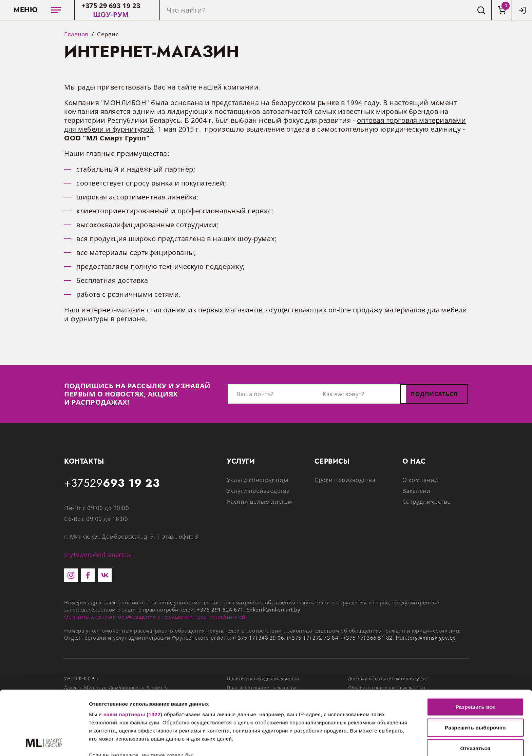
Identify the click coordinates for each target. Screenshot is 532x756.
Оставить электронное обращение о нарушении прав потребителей (155, 617)
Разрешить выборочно (475, 668)
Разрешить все (475, 647)
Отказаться (476, 688)
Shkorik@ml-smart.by (274, 609)
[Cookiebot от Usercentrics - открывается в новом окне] (44, 743)
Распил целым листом (260, 501)
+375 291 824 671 (220, 609)
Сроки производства (345, 480)
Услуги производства (258, 491)
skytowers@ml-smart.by (98, 554)
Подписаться (434, 394)
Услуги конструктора (258, 480)
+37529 (112, 483)
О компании (420, 480)
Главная (76, 34)
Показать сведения (113, 743)
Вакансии (416, 491)
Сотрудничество (427, 501)
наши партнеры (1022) (133, 654)
